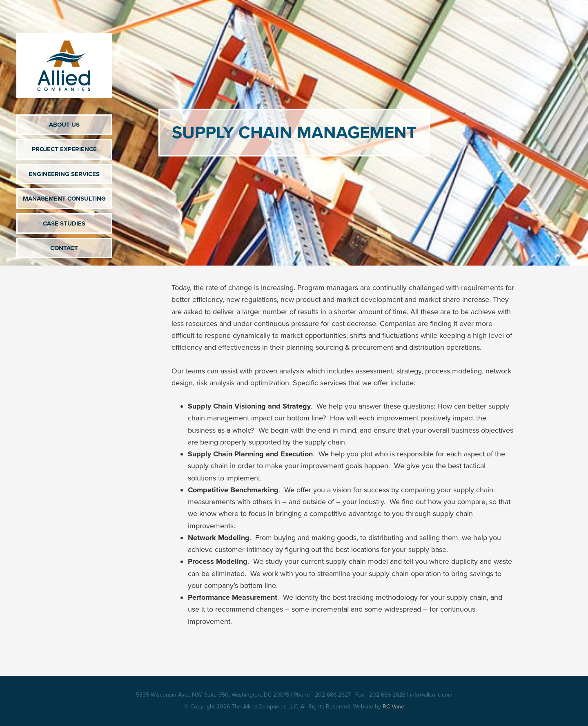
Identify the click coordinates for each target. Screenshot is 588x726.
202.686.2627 (502, 20)
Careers (543, 20)
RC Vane (393, 707)
